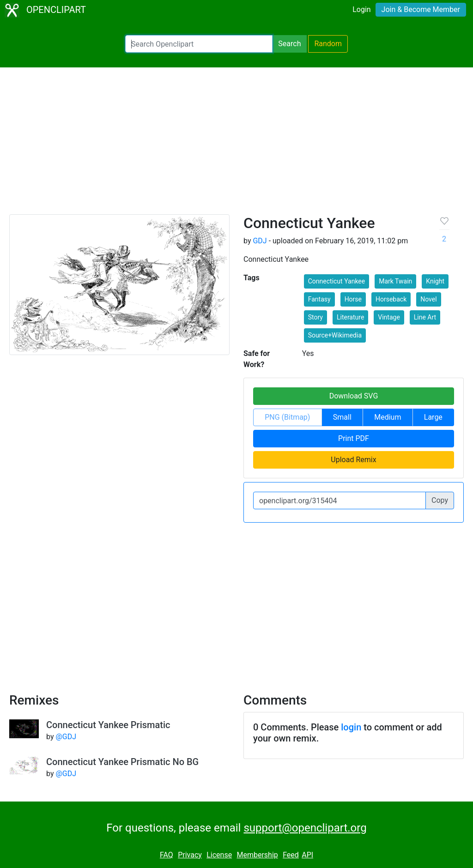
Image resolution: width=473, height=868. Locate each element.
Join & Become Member (421, 9)
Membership (257, 855)
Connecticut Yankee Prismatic (108, 725)
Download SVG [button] (354, 396)
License (219, 855)
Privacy (190, 855)
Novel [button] (428, 299)
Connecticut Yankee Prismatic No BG (122, 762)
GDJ (260, 241)
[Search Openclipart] (199, 44)
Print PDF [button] (354, 438)
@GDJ (66, 737)
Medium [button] (388, 417)
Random (328, 44)
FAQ (167, 855)
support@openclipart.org (305, 828)
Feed (291, 855)
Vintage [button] (389, 317)
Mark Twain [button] (395, 281)
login (351, 727)
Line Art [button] (425, 317)
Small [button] (342, 417)
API (307, 855)
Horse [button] (353, 299)
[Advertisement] (236, 145)
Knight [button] (435, 281)
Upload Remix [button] (353, 460)
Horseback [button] (391, 299)
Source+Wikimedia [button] (335, 335)
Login (361, 9)
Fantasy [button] (319, 299)
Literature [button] (350, 317)
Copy (440, 500)
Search (289, 44)
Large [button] (433, 417)
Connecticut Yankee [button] (337, 281)
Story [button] (315, 317)
